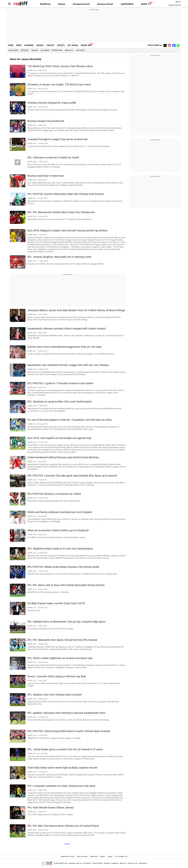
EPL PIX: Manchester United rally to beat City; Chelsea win (61, 212)
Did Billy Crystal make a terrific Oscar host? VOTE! (56, 603)
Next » (68, 844)
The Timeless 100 (121, 857)
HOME (11, 45)
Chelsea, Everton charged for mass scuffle (52, 103)
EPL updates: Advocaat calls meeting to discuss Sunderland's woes (66, 713)
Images (35, 50)
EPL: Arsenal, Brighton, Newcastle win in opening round (59, 257)
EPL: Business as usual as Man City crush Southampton (60, 402)
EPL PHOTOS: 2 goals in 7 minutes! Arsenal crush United (60, 383)
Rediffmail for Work (68, 857)
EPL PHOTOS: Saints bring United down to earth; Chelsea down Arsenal (69, 731)
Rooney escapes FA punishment (46, 121)
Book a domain (82, 857)
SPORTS (61, 45)
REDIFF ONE (86, 45)
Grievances (143, 863)
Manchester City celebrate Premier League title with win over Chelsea (68, 365)
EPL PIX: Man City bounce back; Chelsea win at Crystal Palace (63, 826)
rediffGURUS (127, 4)
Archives (80, 50)
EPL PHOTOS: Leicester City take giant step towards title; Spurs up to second (72, 476)
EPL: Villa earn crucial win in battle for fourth (53, 158)
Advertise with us (75, 863)
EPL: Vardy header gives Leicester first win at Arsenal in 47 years (65, 749)
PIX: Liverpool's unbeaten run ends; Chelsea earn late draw (61, 786)
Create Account (175, 5)
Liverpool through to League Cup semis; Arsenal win (58, 139)
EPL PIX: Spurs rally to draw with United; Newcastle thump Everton (66, 585)
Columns (45, 50)
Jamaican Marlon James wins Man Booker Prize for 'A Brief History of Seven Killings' (76, 310)
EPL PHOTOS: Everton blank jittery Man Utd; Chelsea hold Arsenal (65, 194)
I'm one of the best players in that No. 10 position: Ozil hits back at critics (70, 420)
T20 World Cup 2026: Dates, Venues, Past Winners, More (60, 66)
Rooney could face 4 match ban (46, 176)
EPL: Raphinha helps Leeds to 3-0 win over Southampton (60, 549)
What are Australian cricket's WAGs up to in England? (58, 530)
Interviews (57, 50)
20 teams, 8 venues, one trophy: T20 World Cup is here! (59, 85)
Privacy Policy (97, 863)
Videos (110, 857)
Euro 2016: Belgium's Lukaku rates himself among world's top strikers (67, 231)
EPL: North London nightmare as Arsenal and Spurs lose (60, 658)
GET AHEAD (73, 45)
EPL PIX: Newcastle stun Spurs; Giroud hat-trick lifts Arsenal (62, 640)
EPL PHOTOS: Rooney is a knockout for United (54, 494)
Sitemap (107, 863)
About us (123, 863)
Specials (69, 50)
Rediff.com (64, 863)
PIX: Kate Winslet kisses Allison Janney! (51, 808)
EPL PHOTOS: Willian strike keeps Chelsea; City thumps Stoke (63, 567)
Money (62, 4)
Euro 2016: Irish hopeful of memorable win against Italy (59, 438)
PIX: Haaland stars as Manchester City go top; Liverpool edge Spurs (66, 622)
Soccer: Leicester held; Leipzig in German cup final (57, 676)
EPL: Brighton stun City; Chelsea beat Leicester (55, 695)
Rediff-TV (146, 4)
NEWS (19, 45)
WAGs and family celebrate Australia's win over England (60, 512)
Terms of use (132, 863)
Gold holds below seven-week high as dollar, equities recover (63, 768)
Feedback (115, 863)
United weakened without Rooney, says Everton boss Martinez (63, 457)
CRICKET (50, 45)
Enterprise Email (81, 4)
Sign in (178, 2)
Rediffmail (45, 4)
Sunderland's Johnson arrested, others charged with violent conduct (67, 329)
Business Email (105, 4)
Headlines (13, 50)
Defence (25, 50)
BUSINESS (29, 45)
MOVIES (40, 45)
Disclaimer (87, 863)
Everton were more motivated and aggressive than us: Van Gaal (64, 347)
